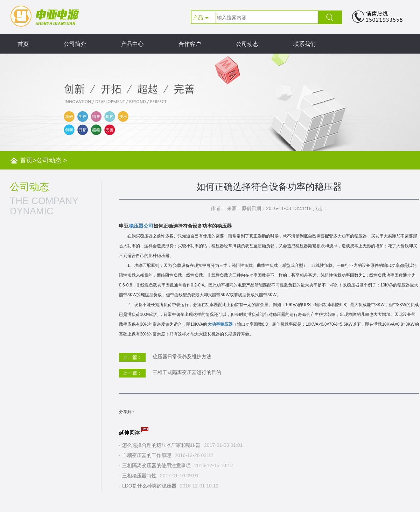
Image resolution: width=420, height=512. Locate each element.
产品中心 (132, 44)
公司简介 (75, 44)
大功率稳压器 (220, 324)
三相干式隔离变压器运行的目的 (187, 372)
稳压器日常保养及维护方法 (182, 357)
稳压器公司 (141, 226)
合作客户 (190, 44)
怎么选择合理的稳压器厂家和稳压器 (161, 445)
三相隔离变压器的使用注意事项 (156, 465)
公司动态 (247, 44)
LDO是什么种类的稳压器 (149, 486)
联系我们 (304, 44)
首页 (23, 44)
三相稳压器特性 (139, 476)
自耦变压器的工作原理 (147, 455)
